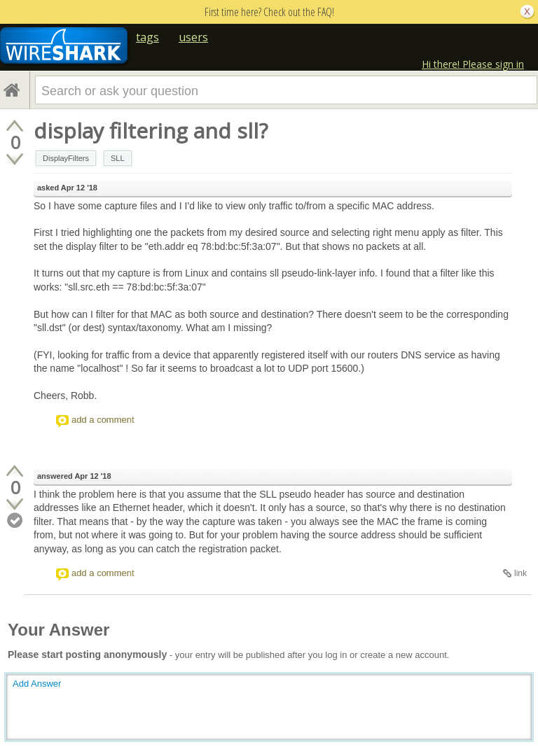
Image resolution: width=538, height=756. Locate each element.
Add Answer (37, 684)
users (193, 37)
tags (147, 37)
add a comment (103, 420)
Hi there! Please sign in (473, 64)
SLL (118, 158)
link (520, 573)
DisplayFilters (66, 158)
